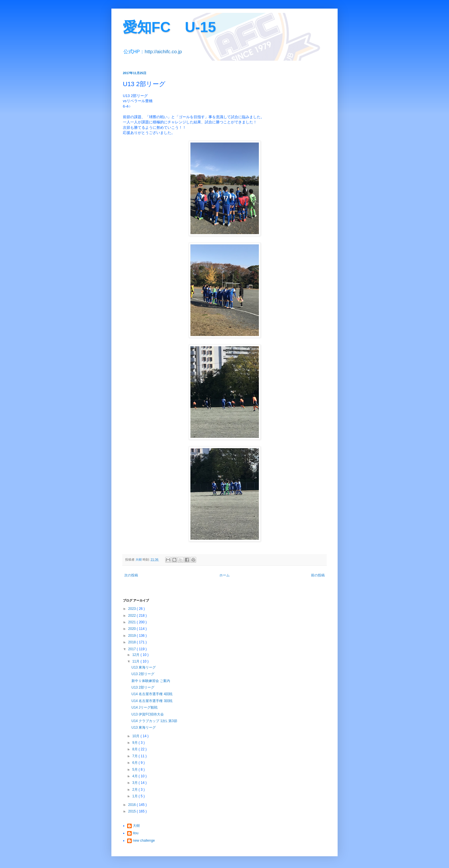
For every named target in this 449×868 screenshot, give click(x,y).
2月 (135, 790)
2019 (133, 636)
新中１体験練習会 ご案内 (151, 681)
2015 (133, 811)
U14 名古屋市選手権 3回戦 (152, 701)
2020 (133, 629)
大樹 (136, 826)
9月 (135, 743)
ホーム (224, 575)
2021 (133, 622)
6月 (135, 763)
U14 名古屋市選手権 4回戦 (152, 694)
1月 (135, 796)
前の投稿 (318, 575)
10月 (136, 736)
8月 (135, 749)
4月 (135, 776)
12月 (136, 655)
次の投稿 (131, 575)
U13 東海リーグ (144, 667)
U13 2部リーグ (143, 674)
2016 (133, 805)
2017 (133, 649)
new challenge (144, 841)
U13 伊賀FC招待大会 (148, 714)
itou (136, 833)
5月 (135, 770)
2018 (133, 642)
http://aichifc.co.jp (163, 52)
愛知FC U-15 (169, 27)
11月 (136, 661)
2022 (133, 616)
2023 (133, 609)
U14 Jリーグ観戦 (144, 707)
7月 (135, 756)
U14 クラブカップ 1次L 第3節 (154, 721)
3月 (135, 783)
